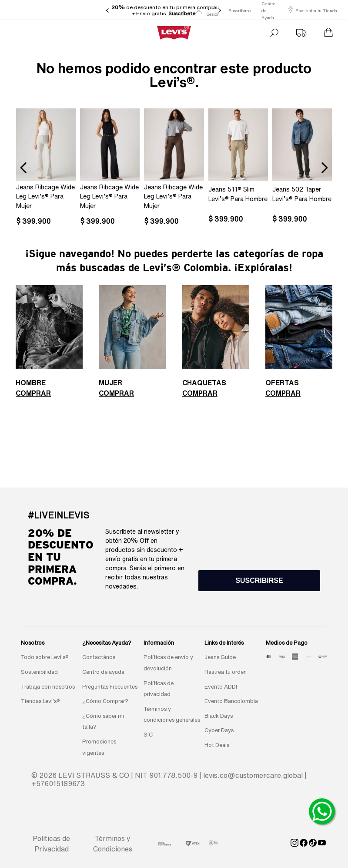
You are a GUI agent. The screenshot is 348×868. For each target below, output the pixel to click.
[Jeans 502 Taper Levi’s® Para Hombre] (302, 168)
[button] (259, 581)
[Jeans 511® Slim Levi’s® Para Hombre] (238, 168)
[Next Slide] (220, 10)
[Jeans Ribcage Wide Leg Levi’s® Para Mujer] (46, 168)
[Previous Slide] (107, 10)
